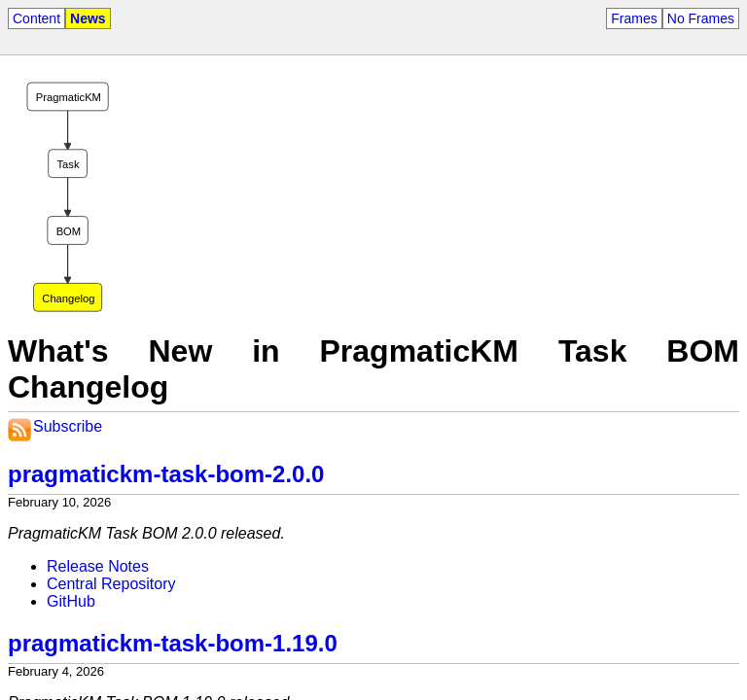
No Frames (701, 18)
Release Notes (98, 566)
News (88, 18)
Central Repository (111, 584)
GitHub (71, 601)
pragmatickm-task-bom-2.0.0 (166, 474)
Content (36, 18)
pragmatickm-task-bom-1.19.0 (173, 643)
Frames (634, 18)
